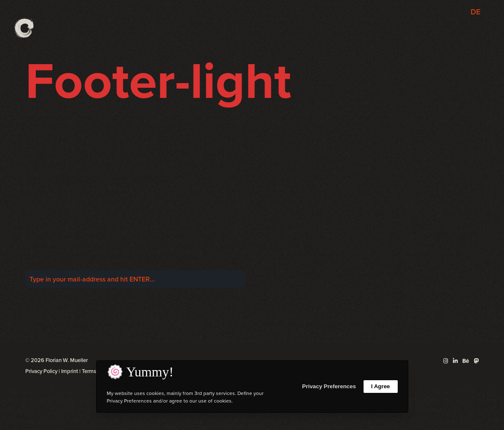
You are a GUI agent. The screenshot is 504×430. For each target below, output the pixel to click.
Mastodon (309, 255)
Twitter (313, 245)
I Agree (381, 386)
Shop (393, 292)
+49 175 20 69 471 (451, 245)
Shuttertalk (385, 274)
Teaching (388, 264)
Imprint (70, 371)
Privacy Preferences (329, 386)
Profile (392, 245)
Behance (310, 274)
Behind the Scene (375, 283)
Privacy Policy (41, 371)
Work (394, 236)
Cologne (74, 324)
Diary (393, 255)
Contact (389, 302)
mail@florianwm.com (448, 255)
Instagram (309, 236)
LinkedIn (311, 264)
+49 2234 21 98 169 (449, 236)
